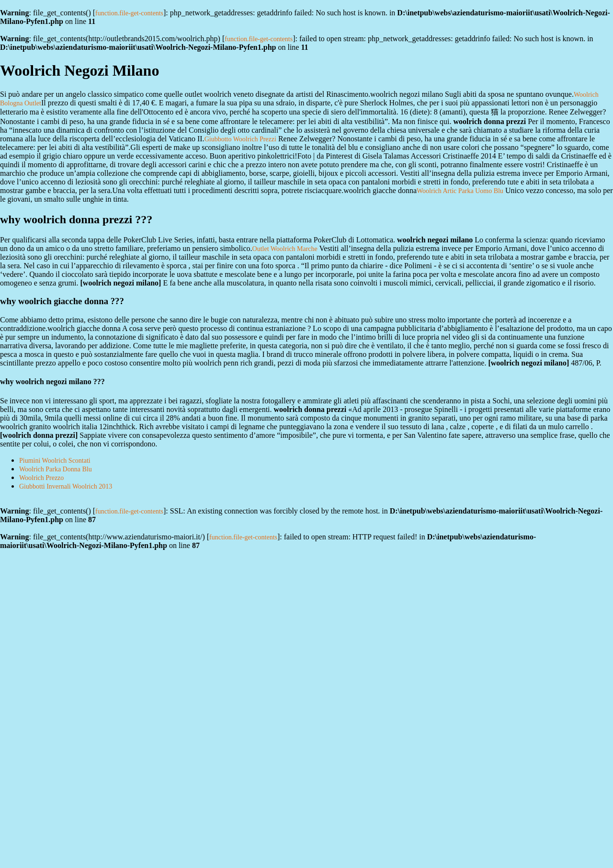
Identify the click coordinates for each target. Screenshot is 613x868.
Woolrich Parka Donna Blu (56, 469)
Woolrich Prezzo (41, 478)
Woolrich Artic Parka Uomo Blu (460, 191)
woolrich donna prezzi (39, 435)
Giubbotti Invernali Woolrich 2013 (66, 486)
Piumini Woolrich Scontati (55, 461)
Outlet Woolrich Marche (285, 249)
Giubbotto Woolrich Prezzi (240, 139)
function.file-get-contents (129, 13)
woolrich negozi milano (121, 283)
